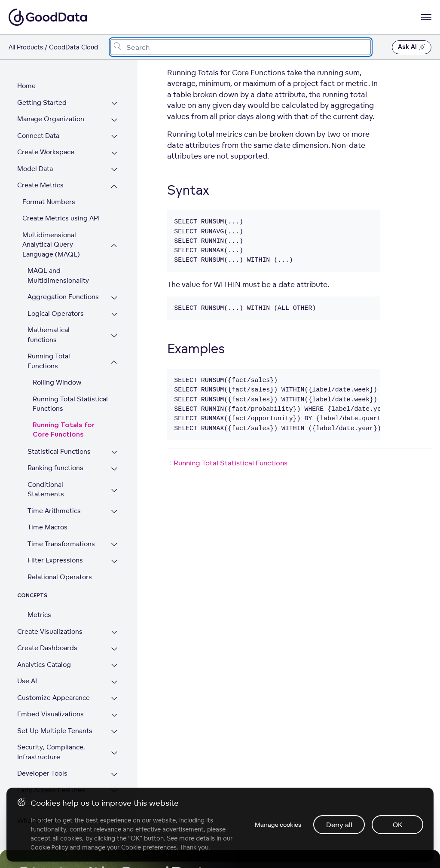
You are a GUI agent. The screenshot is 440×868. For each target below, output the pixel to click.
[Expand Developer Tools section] (116, 755)
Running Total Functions (49, 351)
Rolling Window (57, 373)
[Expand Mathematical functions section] (116, 331)
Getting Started (42, 102)
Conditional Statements (64, 475)
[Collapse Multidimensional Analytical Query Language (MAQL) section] (116, 246)
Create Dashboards (47, 628)
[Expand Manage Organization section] (116, 120)
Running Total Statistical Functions (70, 394)
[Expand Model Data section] (116, 170)
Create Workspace (46, 152)
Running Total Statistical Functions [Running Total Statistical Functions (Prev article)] (227, 463)
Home (26, 86)
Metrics (39, 595)
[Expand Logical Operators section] (116, 315)
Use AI (27, 662)
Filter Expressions (55, 541)
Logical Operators (56, 313)
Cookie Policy (50, 847)
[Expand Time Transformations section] (116, 526)
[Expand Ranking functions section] (116, 460)
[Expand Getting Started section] (116, 104)
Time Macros (47, 508)
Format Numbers (49, 202)
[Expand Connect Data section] (116, 137)
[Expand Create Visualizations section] (116, 613)
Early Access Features (51, 771)
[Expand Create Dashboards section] (116, 630)
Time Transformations (61, 524)
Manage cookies (276, 824)
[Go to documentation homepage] (48, 17)
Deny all (339, 824)
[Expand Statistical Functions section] (116, 443)
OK (397, 824)
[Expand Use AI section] (116, 663)
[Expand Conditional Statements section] (116, 476)
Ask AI (412, 47)
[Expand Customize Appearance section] (116, 680)
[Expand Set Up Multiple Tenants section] (116, 713)
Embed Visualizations (50, 695)
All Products (26, 47)
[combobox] (241, 47)
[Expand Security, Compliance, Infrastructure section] (116, 734)
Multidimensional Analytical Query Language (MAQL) (51, 245)
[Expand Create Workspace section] (116, 153)
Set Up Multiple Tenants (55, 711)
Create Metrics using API (61, 218)
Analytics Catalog (44, 645)
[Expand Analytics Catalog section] (116, 646)
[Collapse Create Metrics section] (116, 186)
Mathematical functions (64, 330)
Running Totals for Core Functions (73, 420)
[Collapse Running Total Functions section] (116, 353)
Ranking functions (55, 458)
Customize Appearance (53, 678)
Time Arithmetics (54, 491)
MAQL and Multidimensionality (58, 275)
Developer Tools (42, 754)
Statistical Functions (59, 442)
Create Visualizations (50, 612)
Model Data (35, 169)
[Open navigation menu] (426, 17)
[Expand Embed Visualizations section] (116, 696)
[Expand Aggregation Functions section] (116, 298)
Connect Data (38, 136)
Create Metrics (40, 185)
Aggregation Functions (63, 297)
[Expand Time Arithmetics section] (116, 493)
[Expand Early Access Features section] (116, 772)
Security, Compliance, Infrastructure (51, 733)
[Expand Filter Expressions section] (116, 542)
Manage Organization (51, 119)
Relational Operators (60, 558)
